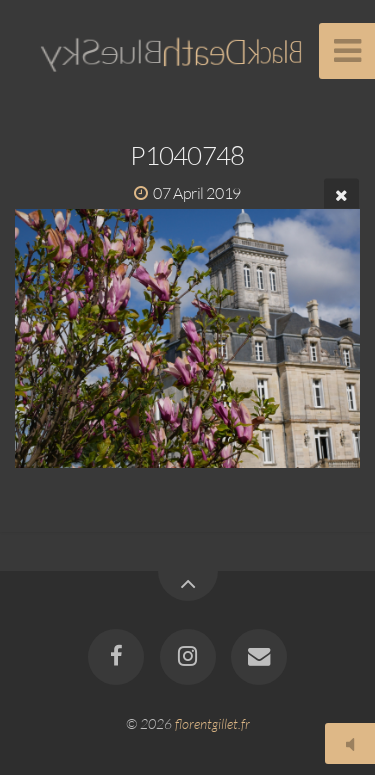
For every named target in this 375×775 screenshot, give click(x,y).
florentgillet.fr (212, 723)
